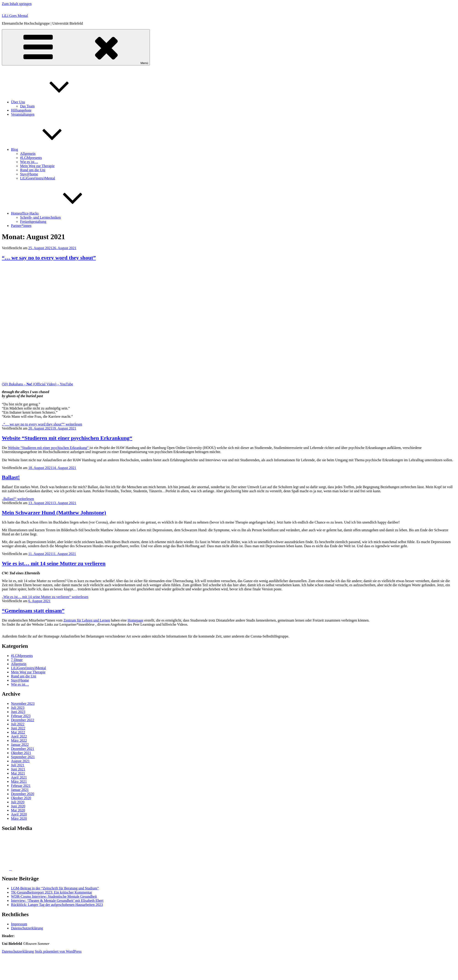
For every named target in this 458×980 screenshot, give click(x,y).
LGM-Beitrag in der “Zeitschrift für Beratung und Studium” (55, 888)
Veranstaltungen (23, 114)
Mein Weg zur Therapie (37, 166)
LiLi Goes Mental (15, 16)
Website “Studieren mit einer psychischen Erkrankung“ (67, 438)
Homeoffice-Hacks (59, 213)
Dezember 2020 (23, 794)
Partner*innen (21, 226)
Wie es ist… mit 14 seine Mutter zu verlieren (54, 563)
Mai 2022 (18, 732)
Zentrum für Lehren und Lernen (87, 620)
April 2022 (19, 736)
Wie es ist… (29, 162)
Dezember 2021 (23, 749)
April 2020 (19, 814)
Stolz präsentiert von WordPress (58, 951)
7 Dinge (17, 660)
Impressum (19, 924)
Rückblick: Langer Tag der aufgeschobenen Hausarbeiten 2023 (57, 905)
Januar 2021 (20, 790)
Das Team (27, 106)
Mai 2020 (18, 810)
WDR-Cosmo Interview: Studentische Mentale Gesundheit (54, 896)
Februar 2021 (21, 786)
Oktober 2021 (21, 753)
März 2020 (19, 818)
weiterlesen (42, 424)
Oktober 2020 (21, 798)
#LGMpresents (31, 158)
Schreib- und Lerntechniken (40, 217)
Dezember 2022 (23, 720)
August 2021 (20, 761)
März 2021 (19, 782)
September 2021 (23, 757)
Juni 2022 (18, 728)
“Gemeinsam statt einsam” (33, 611)
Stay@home (29, 174)
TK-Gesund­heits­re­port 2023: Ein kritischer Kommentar (51, 892)
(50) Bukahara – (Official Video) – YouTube (38, 384)
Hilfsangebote (21, 110)
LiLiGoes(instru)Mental (38, 178)
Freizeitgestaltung (33, 222)
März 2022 (19, 740)
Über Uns (52, 102)
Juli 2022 (18, 724)
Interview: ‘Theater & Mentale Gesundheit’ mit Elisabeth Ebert (57, 901)
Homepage (135, 620)
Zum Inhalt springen (17, 4)
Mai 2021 (18, 773)
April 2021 (19, 777)
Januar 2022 (20, 745)
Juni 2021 (18, 769)
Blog (49, 149)
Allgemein (28, 154)
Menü (76, 47)
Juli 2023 (18, 708)
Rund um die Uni (33, 170)
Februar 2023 (21, 716)
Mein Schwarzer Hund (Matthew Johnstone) (54, 513)
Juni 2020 (18, 806)
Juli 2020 (18, 802)
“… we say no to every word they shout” (49, 258)
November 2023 (23, 704)
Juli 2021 (18, 765)
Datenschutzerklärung (27, 928)
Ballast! (11, 477)
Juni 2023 (18, 712)
